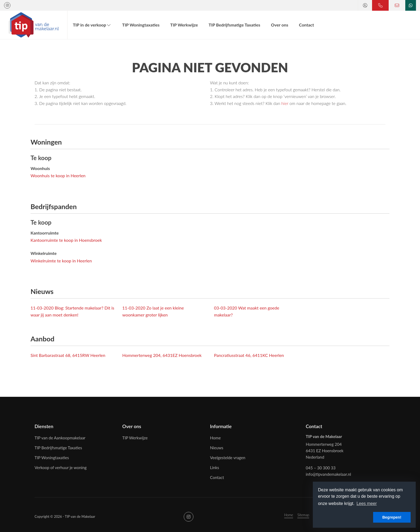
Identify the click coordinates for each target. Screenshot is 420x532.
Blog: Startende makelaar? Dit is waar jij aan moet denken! (72, 311)
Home (289, 515)
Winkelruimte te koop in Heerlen (61, 261)
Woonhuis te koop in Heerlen (58, 176)
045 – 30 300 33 (321, 468)
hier (285, 103)
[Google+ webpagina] (7, 5)
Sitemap (303, 515)
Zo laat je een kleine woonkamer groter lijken (153, 311)
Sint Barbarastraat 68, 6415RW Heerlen (68, 355)
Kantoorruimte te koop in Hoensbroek (66, 240)
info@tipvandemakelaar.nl (329, 474)
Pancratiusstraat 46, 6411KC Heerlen (249, 355)
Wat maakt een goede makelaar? (247, 311)
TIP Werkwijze (184, 25)
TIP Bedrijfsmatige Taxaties (235, 25)
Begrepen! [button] (392, 517)
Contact (306, 25)
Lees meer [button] (367, 503)
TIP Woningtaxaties (141, 25)
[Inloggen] (365, 5)
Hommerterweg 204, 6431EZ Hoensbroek (162, 355)
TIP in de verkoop (92, 25)
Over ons (280, 25)
